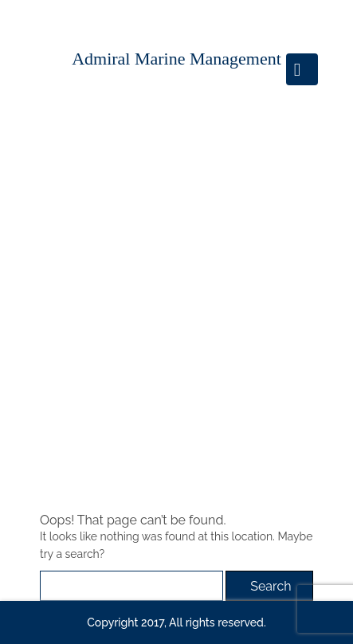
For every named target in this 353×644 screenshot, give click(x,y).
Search (271, 586)
